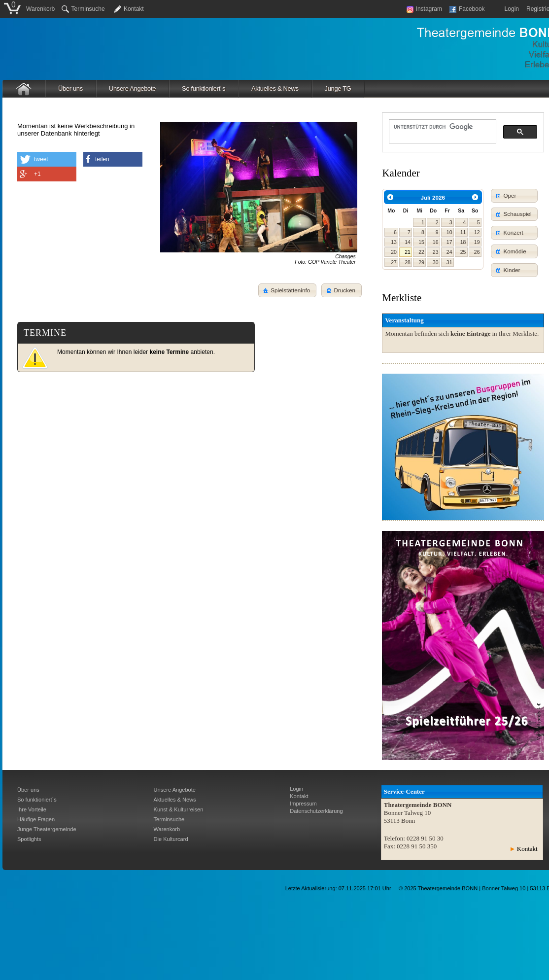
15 (421, 242)
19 (477, 242)
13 (394, 242)
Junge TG (338, 88)
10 (449, 232)
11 (463, 232)
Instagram (424, 9)
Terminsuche (83, 9)
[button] (342, 290)
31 (449, 262)
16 (436, 242)
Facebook (467, 9)
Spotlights (29, 839)
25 (463, 252)
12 (477, 232)
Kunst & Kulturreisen (179, 809)
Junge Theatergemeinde (47, 829)
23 (436, 252)
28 (408, 262)
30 (436, 262)
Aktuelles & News (275, 88)
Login (512, 9)
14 (408, 242)
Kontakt (134, 9)
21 (408, 252)
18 (463, 242)
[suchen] (442, 127)
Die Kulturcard (171, 839)
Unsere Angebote (132, 88)
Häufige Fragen (36, 819)
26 (477, 252)
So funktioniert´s (204, 88)
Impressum (303, 804)
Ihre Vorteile (32, 809)
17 (449, 242)
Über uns (70, 88)
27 (394, 262)
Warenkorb (40, 9)
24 (449, 252)
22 (421, 252)
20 (394, 252)
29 (421, 262)
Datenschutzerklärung (316, 811)
